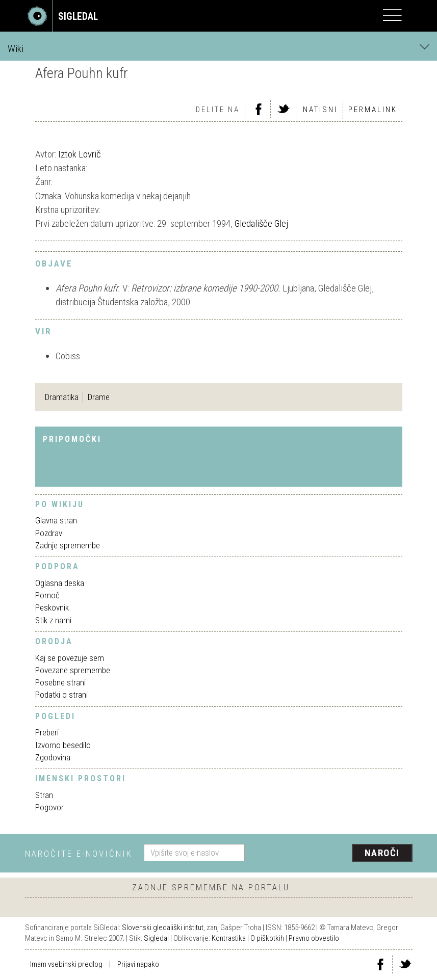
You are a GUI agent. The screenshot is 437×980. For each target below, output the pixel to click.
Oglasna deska (60, 583)
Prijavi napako (138, 964)
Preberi (47, 732)
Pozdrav (49, 533)
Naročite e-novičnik (79, 854)
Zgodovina (53, 757)
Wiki (218, 48)
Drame (99, 397)
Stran (44, 795)
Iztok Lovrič (80, 154)
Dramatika (62, 397)
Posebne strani (60, 682)
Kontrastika (229, 938)
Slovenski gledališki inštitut (163, 928)
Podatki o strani (61, 695)
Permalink (373, 110)
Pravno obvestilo (314, 938)
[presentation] (332, 854)
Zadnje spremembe (68, 545)
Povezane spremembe (73, 670)
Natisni (320, 110)
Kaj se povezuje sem (70, 658)
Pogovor (49, 807)
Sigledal (156, 938)
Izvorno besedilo (63, 745)
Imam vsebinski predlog (66, 964)
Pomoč (47, 595)
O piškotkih (267, 938)
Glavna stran (56, 520)
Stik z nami (53, 620)
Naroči (382, 853)
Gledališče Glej (261, 223)
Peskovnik (52, 607)
